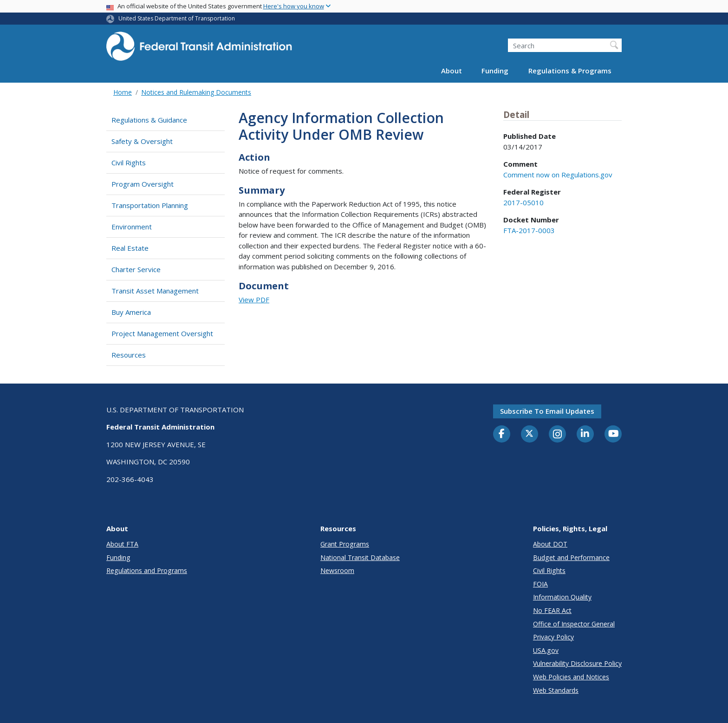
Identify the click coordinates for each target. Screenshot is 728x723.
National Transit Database (360, 557)
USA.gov (546, 650)
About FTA (122, 544)
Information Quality (562, 597)
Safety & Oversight (142, 141)
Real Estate (130, 248)
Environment (132, 227)
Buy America (131, 312)
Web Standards (556, 690)
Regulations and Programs (147, 570)
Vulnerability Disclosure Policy (577, 663)
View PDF (254, 300)
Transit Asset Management (155, 291)
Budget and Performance (571, 557)
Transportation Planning (150, 205)
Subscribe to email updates (547, 411)
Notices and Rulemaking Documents (196, 92)
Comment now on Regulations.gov (558, 175)
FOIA (540, 584)
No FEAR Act (552, 610)
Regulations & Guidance (149, 120)
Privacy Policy (553, 637)
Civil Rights (129, 163)
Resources (129, 355)
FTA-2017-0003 (529, 230)
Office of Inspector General (574, 624)
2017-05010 (523, 202)
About (452, 71)
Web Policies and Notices (571, 677)
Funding (495, 71)
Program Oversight (143, 184)
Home (123, 92)
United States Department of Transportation (177, 18)
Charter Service (136, 269)
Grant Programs (345, 544)
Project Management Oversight (162, 333)
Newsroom (337, 570)
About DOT (550, 544)
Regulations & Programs (570, 71)
